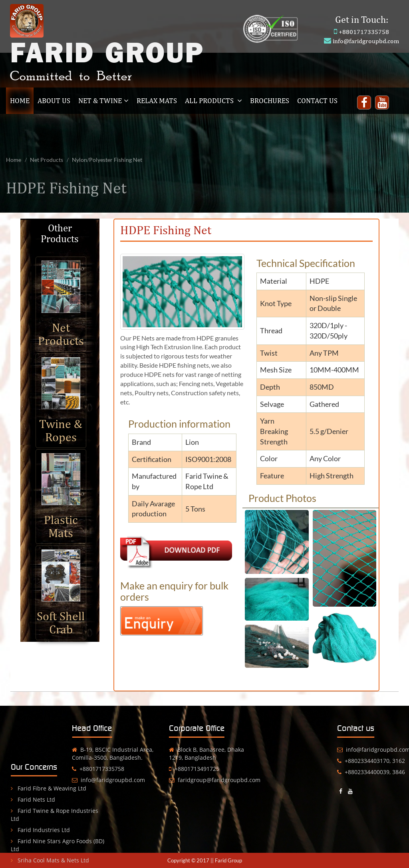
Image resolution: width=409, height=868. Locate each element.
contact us (317, 101)
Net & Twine (103, 101)
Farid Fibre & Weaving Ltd (49, 811)
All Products (213, 101)
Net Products (47, 160)
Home (22, 100)
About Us (54, 101)
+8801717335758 (364, 32)
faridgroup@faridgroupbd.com (193, 780)
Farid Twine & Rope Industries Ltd (55, 838)
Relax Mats (157, 101)
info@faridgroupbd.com (366, 41)
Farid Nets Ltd (33, 823)
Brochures (270, 101)
